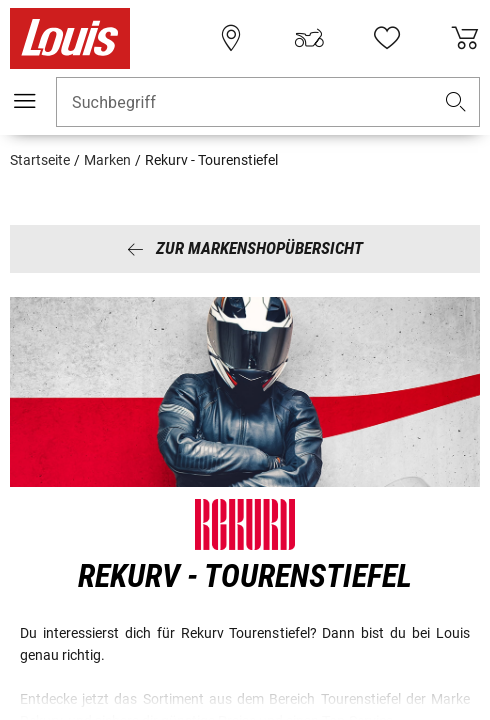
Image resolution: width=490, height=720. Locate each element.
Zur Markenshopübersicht (245, 248)
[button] (456, 102)
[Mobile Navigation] (25, 101)
